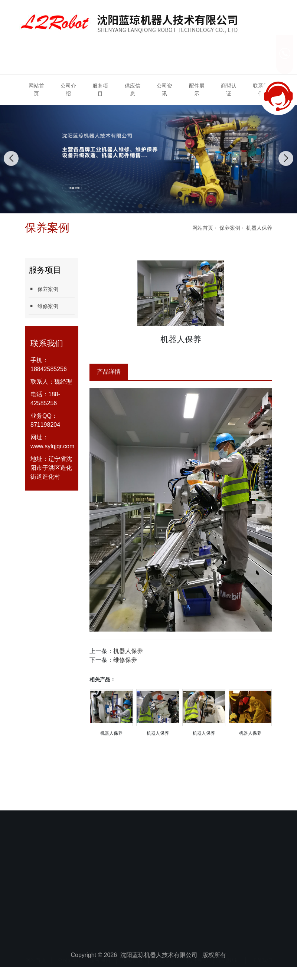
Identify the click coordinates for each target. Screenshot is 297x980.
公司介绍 (68, 90)
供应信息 (133, 90)
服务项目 (100, 90)
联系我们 (262, 953)
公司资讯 (164, 90)
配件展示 (197, 90)
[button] (140, 206)
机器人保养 (259, 228)
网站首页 (36, 90)
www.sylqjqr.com (52, 446)
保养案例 (230, 228)
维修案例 (43, 306)
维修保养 (125, 660)
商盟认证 (229, 90)
